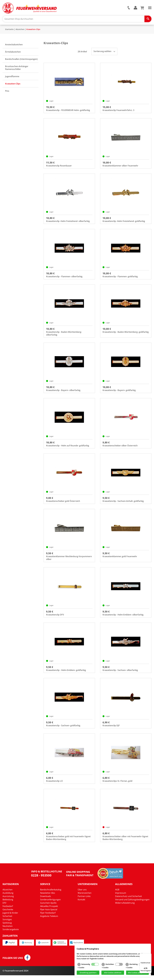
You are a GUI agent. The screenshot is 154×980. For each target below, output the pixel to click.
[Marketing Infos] (127, 964)
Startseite (9, 30)
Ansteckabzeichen (14, 45)
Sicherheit (7, 921)
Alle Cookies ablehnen (113, 973)
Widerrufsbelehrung (125, 908)
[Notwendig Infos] (79, 964)
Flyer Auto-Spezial (49, 914)
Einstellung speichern (88, 973)
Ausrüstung (8, 901)
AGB (117, 894)
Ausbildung (8, 898)
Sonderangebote (11, 934)
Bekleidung (8, 904)
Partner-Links (84, 901)
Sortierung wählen (104, 52)
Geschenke (8, 914)
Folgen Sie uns (13, 963)
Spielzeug (7, 928)
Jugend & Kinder (10, 918)
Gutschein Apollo (48, 908)
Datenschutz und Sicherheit (129, 901)
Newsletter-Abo (48, 898)
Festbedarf (8, 911)
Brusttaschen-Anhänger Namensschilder (17, 68)
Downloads (46, 901)
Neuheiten (8, 931)
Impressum (121, 898)
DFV (4, 908)
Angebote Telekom (49, 921)
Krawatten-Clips (33, 30)
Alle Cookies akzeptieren (138, 973)
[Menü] (150, 955)
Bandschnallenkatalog (51, 894)
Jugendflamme (12, 77)
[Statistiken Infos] (103, 964)
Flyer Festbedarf (48, 918)
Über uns (82, 894)
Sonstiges (7, 924)
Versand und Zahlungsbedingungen (132, 904)
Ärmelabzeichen (13, 52)
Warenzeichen (85, 898)
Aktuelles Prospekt (49, 911)
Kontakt (81, 904)
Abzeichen (20, 30)
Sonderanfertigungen (50, 904)
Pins (7, 92)
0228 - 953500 (41, 880)
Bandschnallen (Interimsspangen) (21, 60)
